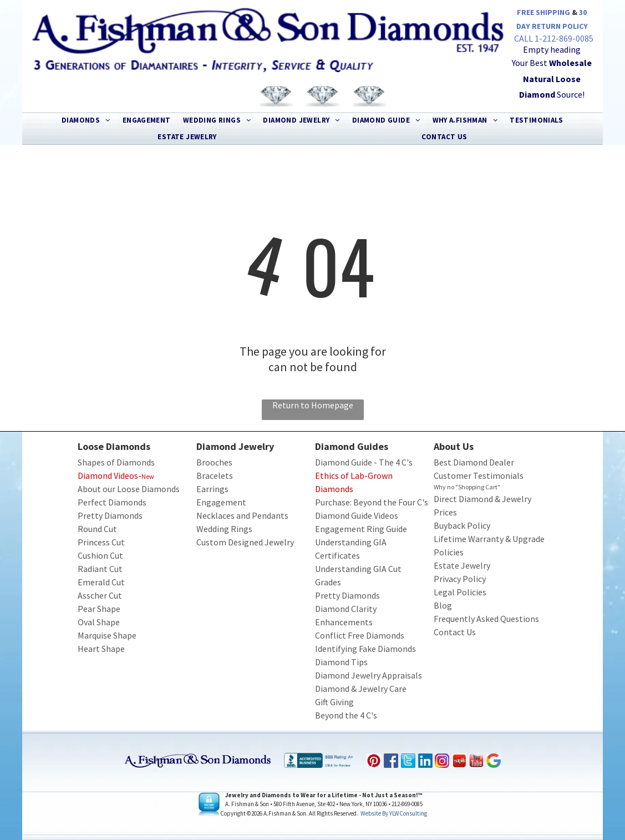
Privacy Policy (460, 579)
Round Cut (97, 529)
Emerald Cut (101, 582)
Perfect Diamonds (112, 502)
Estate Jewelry (462, 565)
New (148, 476)
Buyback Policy (462, 525)
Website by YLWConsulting (394, 813)
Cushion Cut (100, 555)
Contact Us (455, 632)
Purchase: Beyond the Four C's (372, 502)
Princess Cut (101, 542)
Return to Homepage (313, 405)
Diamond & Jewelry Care (361, 689)
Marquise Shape (107, 635)
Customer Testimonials (479, 475)
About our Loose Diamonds (129, 489)
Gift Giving (334, 702)
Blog (443, 605)
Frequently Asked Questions (486, 619)
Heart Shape (101, 649)
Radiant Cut (100, 569)
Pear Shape (99, 609)
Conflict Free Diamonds (360, 635)
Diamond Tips (341, 662)
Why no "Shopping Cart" (467, 487)
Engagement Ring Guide (361, 529)
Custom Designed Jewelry (245, 542)
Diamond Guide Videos (357, 515)
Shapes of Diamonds (116, 462)
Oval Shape (99, 622)
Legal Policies (460, 592)
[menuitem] (86, 120)
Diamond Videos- (110, 475)
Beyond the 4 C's (346, 715)
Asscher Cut (100, 595)
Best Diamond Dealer (474, 462)
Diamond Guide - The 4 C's (364, 462)
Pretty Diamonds (110, 515)
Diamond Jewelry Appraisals (369, 675)
